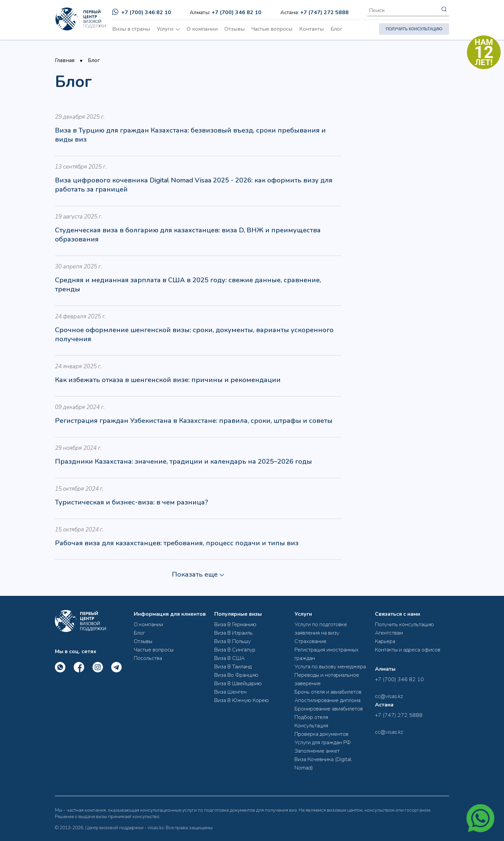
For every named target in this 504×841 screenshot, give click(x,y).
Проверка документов (321, 734)
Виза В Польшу (232, 641)
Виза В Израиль (233, 633)
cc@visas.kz (389, 696)
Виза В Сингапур (235, 650)
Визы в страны (131, 29)
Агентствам (389, 633)
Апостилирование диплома (327, 700)
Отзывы (234, 29)
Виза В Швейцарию (238, 684)
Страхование (310, 641)
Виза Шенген (230, 692)
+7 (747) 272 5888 (324, 12)
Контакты (311, 29)
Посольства (148, 658)
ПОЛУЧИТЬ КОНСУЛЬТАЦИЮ (414, 29)
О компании (202, 29)
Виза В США (229, 658)
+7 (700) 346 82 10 (142, 12)
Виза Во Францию (236, 675)
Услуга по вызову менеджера (330, 667)
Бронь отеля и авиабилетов (328, 692)
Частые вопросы (272, 29)
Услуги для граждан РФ (323, 743)
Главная (65, 60)
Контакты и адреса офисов (408, 650)
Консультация (311, 726)
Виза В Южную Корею (242, 700)
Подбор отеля (311, 717)
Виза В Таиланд (233, 667)
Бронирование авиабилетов (329, 709)
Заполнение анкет (317, 751)
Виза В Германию (235, 625)
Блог (336, 29)
